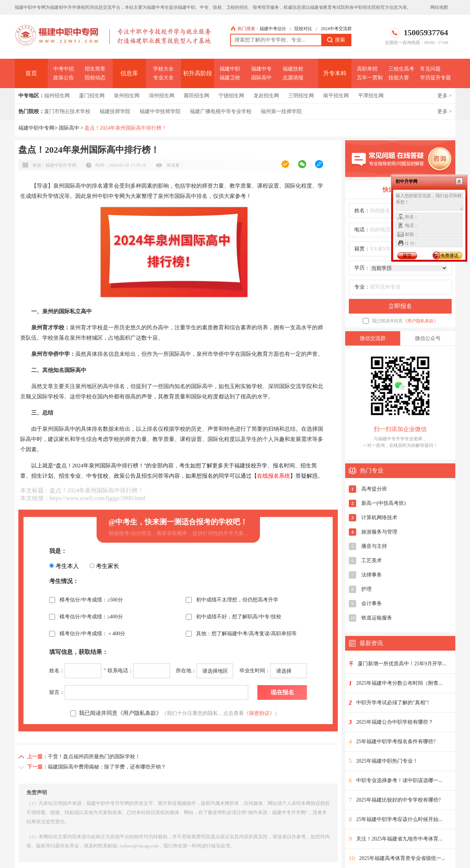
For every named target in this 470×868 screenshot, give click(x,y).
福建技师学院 (115, 111)
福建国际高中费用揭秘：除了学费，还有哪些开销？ (107, 767)
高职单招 (367, 69)
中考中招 (64, 69)
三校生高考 (401, 69)
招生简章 (95, 69)
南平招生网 (336, 96)
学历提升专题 (435, 78)
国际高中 (261, 78)
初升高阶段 (198, 73)
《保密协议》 (259, 713)
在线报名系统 (274, 476)
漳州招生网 (162, 96)
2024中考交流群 (336, 29)
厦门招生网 (92, 96)
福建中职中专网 (36, 128)
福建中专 (261, 69)
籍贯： (362, 249)
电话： (362, 230)
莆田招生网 (196, 96)
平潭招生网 (371, 96)
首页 (31, 73)
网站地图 (439, 7)
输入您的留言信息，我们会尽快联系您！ (429, 202)
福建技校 (293, 69)
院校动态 (95, 78)
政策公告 (64, 78)
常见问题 (430, 69)
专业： (362, 287)
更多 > (444, 96)
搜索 (336, 40)
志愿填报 (293, 78)
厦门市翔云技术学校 (67, 111)
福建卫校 (230, 78)
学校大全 (163, 69)
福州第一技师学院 (281, 111)
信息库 (129, 73)
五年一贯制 (370, 78)
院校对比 (303, 29)
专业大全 (163, 78)
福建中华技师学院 (160, 111)
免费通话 (449, 256)
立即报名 (400, 306)
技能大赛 (399, 78)
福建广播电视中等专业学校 (221, 111)
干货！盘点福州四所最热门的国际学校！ (94, 757)
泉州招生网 (127, 96)
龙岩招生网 (266, 96)
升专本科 (335, 73)
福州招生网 (57, 96)
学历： (362, 268)
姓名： (362, 211)
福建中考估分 (273, 29)
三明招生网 (301, 96)
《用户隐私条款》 (420, 321)
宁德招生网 (231, 96)
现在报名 (282, 692)
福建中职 (230, 69)
